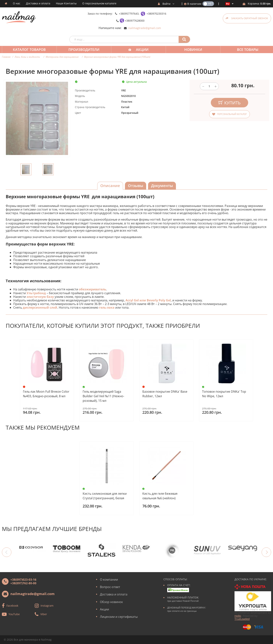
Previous (7, 552)
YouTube (14, 614)
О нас (17, 3)
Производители (83, 50)
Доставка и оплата (38, 3)
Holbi (238, 616)
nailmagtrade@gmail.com (145, 28)
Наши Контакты (66, 3)
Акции (140, 50)
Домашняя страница (6, 3)
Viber (44, 614)
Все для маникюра (26, 640)
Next (266, 552)
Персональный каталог (232, 114)
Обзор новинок (111, 602)
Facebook (12, 606)
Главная (6, 57)
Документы (162, 186)
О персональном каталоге (99, 3)
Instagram (47, 606)
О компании (109, 580)
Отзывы (136, 186)
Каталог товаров (29, 50)
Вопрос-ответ (110, 587)
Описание (110, 186)
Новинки (191, 50)
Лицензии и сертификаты (119, 617)
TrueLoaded (242, 619)
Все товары (244, 50)
